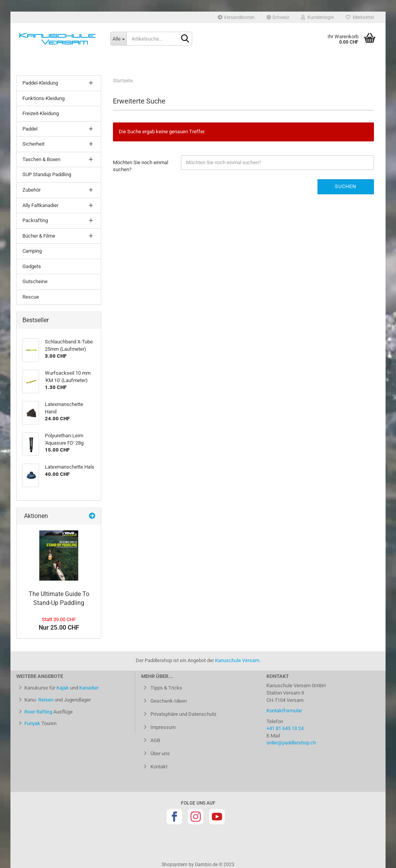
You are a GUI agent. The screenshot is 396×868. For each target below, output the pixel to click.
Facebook (174, 817)
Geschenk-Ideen (168, 701)
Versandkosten (236, 17)
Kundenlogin (317, 17)
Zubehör (32, 190)
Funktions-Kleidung (44, 98)
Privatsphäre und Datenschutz (183, 714)
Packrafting (35, 220)
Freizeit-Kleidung (41, 113)
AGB (155, 740)
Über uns (160, 753)
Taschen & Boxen (41, 159)
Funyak (32, 723)
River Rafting (38, 712)
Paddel (30, 129)
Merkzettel (360, 17)
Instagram (196, 817)
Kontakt (158, 767)
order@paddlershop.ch (291, 743)
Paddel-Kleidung (40, 83)
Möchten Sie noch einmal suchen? (141, 166)
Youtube (217, 817)
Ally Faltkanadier (40, 205)
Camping (32, 251)
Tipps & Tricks (166, 688)
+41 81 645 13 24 (285, 728)
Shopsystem (175, 865)
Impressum (162, 727)
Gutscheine (35, 281)
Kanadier (89, 688)
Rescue (31, 297)
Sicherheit (33, 144)
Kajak (63, 688)
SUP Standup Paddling (47, 174)
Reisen (46, 700)
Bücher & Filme (39, 236)
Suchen (346, 186)
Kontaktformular (284, 711)
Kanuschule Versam (237, 660)
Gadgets (32, 266)
